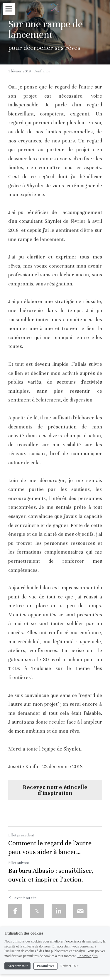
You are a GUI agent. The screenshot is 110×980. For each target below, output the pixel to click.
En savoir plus (88, 956)
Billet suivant (19, 863)
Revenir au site (22, 898)
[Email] (80, 911)
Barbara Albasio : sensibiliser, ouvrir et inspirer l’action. (51, 875)
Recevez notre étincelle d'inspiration (55, 790)
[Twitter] (37, 911)
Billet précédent (21, 835)
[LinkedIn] (59, 911)
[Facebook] (15, 911)
